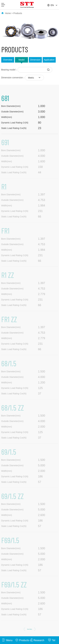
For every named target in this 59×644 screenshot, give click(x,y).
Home (8, 13)
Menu (7, 640)
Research (37, 640)
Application (49, 60)
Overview (8, 60)
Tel (52, 640)
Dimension (35, 60)
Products (18, 13)
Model (22, 60)
